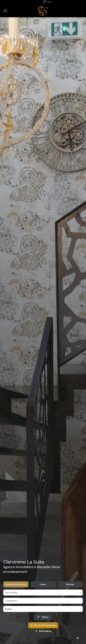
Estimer (70, 584)
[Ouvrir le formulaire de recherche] (43, 617)
